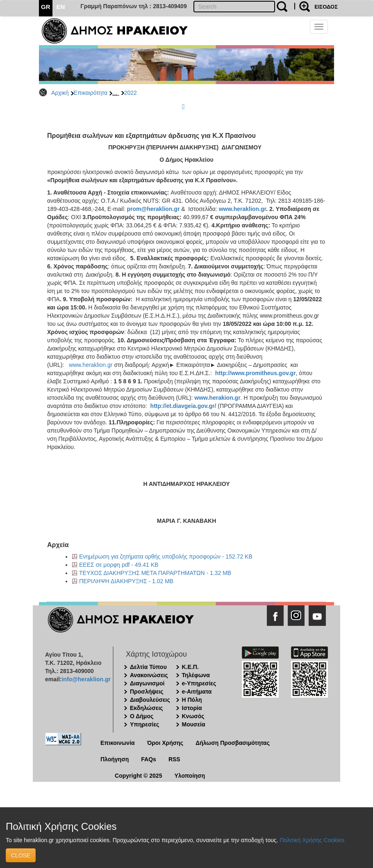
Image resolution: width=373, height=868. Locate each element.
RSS (174, 759)
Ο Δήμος (142, 716)
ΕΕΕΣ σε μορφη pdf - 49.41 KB (119, 565)
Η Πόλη (192, 700)
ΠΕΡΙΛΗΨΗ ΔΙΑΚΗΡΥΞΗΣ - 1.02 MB (126, 581)
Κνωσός (193, 716)
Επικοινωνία (118, 743)
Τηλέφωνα (196, 675)
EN (61, 7)
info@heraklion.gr (86, 679)
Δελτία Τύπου (148, 667)
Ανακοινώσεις (149, 675)
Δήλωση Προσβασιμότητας (233, 743)
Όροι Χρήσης (165, 743)
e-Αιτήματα (197, 692)
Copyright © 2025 (138, 776)
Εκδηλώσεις (147, 708)
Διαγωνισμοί (147, 683)
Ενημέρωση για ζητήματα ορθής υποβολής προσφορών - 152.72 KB (166, 557)
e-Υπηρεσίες (199, 683)
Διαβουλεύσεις (150, 700)
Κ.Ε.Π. (190, 667)
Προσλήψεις (147, 692)
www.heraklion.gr (91, 365)
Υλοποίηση (190, 776)
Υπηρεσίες (144, 724)
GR (46, 7)
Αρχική (60, 93)
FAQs (149, 759)
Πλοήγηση (115, 759)
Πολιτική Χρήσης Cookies (312, 840)
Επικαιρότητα (91, 93)
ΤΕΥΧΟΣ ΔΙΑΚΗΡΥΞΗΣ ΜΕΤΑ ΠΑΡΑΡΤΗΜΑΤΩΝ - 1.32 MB (155, 573)
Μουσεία (194, 724)
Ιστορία (192, 708)
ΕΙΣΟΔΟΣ (326, 7)
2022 (131, 93)
